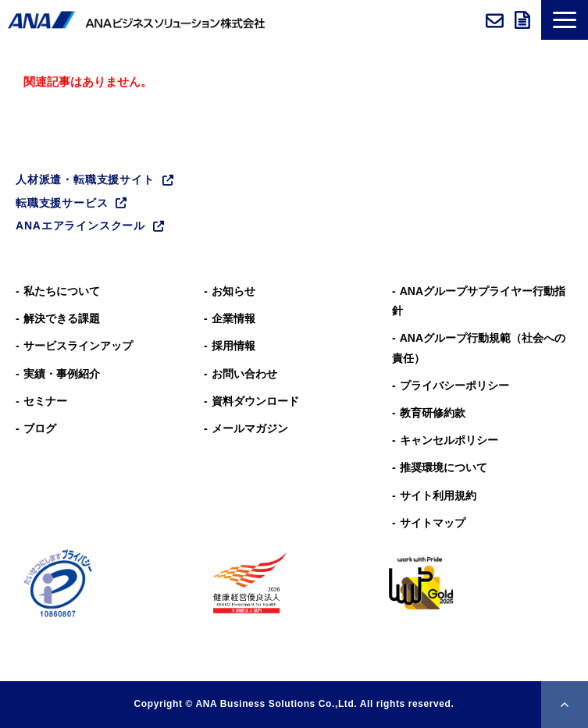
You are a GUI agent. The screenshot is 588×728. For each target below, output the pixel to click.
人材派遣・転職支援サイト (85, 179)
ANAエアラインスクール (80, 226)
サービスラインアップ (78, 346)
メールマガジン (250, 428)
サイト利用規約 (438, 495)
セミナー (45, 401)
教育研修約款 (433, 413)
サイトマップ (433, 523)
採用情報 (233, 346)
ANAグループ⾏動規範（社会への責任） (479, 348)
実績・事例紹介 (62, 374)
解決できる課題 (62, 318)
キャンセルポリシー (449, 440)
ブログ (40, 428)
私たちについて (62, 291)
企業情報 (233, 318)
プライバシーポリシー (454, 385)
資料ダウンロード (524, 20)
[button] (565, 20)
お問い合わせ (496, 20)
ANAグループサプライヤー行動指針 (479, 301)
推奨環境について (444, 467)
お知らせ (233, 291)
